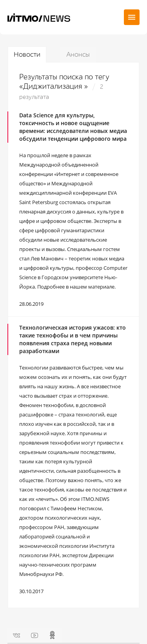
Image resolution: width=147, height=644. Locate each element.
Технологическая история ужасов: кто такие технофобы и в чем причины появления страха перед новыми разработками (73, 339)
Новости (27, 55)
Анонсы (78, 55)
